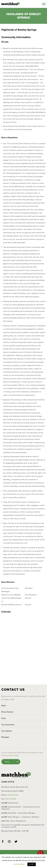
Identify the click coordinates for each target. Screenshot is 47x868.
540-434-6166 (13, 795)
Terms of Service (9, 755)
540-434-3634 (11, 799)
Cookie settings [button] (19, 864)
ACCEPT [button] (32, 864)
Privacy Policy (39, 753)
